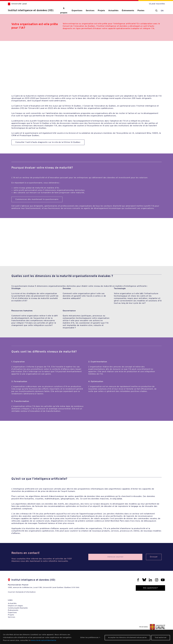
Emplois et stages (15, 606)
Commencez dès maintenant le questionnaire (37, 199)
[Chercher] (156, 11)
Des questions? (150, 588)
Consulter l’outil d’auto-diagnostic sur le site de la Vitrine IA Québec (48, 142)
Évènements (128, 10)
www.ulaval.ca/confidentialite (44, 640)
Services (90, 10)
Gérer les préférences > (90, 638)
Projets (101, 10)
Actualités (113, 10)
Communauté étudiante (18, 608)
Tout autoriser (161, 638)
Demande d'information (26, 592)
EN (162, 11)
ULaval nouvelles (157, 4)
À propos (64, 10)
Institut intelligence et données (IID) (31, 10)
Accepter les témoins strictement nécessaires (127, 638)
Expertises (77, 10)
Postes (141, 10)
